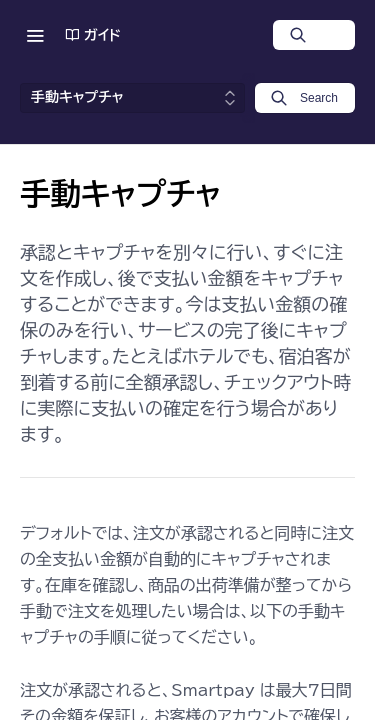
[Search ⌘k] (314, 35)
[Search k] (305, 98)
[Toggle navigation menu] (35, 35)
